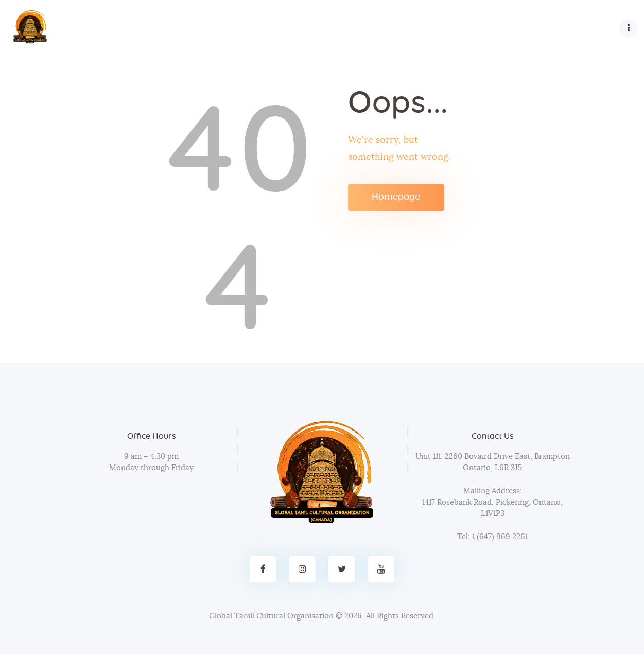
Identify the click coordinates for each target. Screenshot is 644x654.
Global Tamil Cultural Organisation (271, 616)
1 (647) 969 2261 (499, 537)
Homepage (396, 197)
